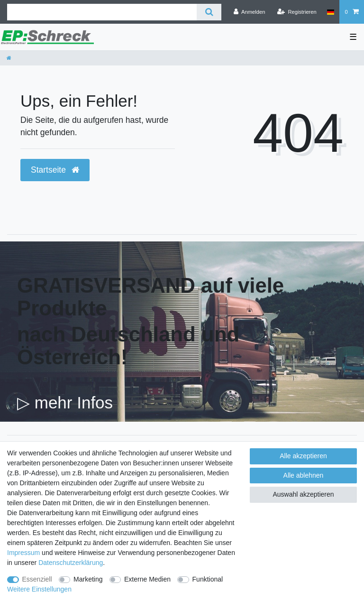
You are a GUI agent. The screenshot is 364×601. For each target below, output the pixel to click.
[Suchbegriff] (102, 12)
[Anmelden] (250, 12)
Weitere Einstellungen (39, 589)
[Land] (331, 12)
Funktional (208, 579)
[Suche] (209, 12)
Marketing (88, 579)
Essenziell (37, 579)
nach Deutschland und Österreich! (128, 346)
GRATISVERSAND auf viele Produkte (150, 297)
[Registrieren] (297, 12)
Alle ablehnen (304, 475)
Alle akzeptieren (303, 456)
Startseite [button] (55, 170)
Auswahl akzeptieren (303, 494)
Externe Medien (147, 579)
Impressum (23, 553)
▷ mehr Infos (65, 402)
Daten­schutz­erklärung (71, 563)
